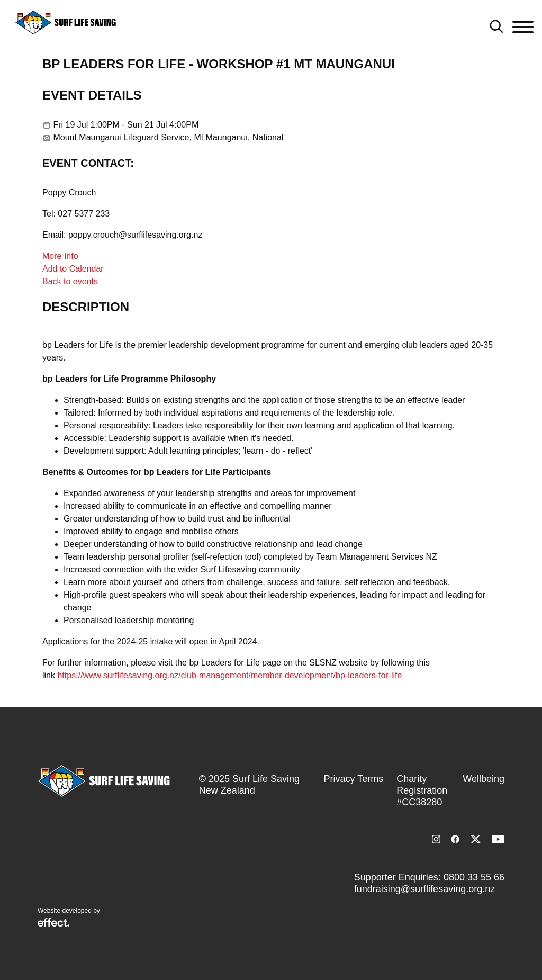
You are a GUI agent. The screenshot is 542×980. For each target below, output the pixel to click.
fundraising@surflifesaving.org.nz (424, 889)
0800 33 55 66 (474, 877)
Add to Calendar (73, 269)
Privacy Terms (354, 779)
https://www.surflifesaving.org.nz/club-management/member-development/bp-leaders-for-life (229, 675)
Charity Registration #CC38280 (422, 790)
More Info (60, 256)
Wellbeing (484, 779)
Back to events (70, 281)
